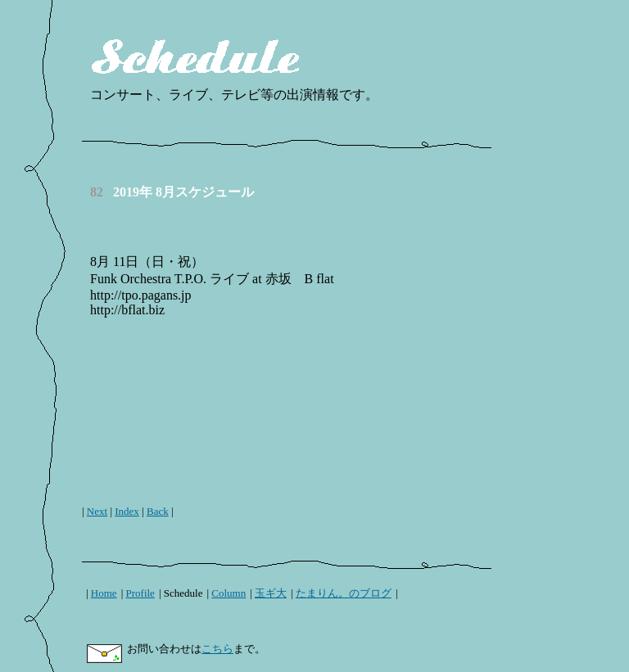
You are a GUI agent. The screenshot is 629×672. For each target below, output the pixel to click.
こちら (217, 649)
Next (97, 511)
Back (158, 511)
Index (127, 511)
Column (229, 593)
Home (104, 593)
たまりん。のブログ (344, 593)
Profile (140, 593)
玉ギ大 (271, 593)
